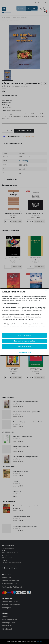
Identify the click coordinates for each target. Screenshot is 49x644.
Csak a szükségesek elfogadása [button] (25, 341)
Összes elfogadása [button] (24, 335)
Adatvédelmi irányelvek (24, 352)
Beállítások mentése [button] (24, 347)
